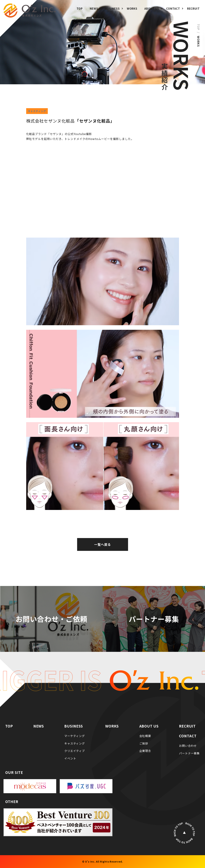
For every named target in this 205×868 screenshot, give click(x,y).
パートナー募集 (188, 753)
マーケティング (74, 736)
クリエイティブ (74, 751)
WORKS (132, 8)
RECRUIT (193, 8)
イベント (69, 758)
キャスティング (37, 111)
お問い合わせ (186, 745)
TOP (80, 8)
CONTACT (173, 8)
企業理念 (144, 751)
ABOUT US (152, 8)
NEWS (94, 8)
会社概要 (144, 736)
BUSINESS (112, 8)
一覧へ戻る (102, 544)
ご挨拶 (143, 743)
